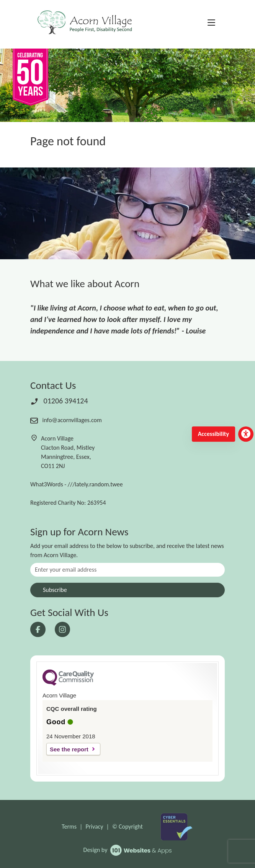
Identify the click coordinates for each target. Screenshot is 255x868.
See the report (69, 749)
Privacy (94, 827)
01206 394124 (59, 401)
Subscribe (55, 590)
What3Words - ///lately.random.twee (77, 484)
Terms (69, 827)
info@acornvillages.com (66, 420)
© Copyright (127, 827)
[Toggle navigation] (211, 23)
